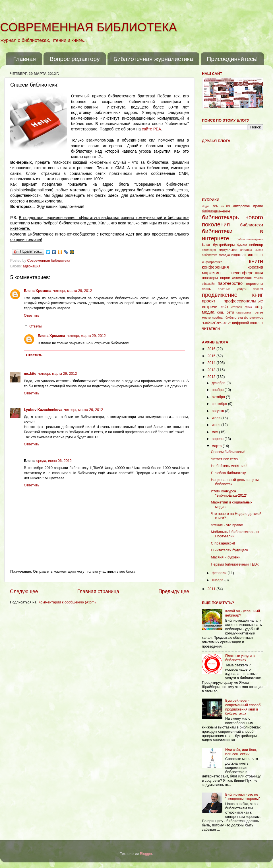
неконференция (247, 273)
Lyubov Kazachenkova (43, 410)
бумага (242, 245)
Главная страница (98, 591)
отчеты (258, 278)
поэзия (258, 289)
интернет (256, 255)
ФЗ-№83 (221, 206)
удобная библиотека (227, 318)
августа (219, 411)
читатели (211, 328)
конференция (215, 267)
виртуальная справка (235, 250)
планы (207, 289)
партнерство (230, 283)
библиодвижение (216, 211)
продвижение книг (232, 295)
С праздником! (223, 543)
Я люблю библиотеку (228, 473)
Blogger (146, 854)
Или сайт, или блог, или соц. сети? (241, 752)
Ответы (36, 326)
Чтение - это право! (227, 525)
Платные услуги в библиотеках (240, 658)
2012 (212, 377)
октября (219, 397)
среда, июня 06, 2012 (54, 461)
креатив (255, 267)
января (218, 580)
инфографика (212, 262)
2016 (212, 349)
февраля (220, 573)
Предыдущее (174, 591)
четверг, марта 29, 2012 (72, 291)
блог (206, 244)
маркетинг (212, 273)
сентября (220, 404)
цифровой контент (248, 323)
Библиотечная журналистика (153, 59)
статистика (244, 313)
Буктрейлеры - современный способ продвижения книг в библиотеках (243, 707)
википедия (209, 250)
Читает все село (224, 459)
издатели (239, 255)
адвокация (32, 266)
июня (217, 425)
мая (216, 432)
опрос (225, 278)
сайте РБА (151, 129)
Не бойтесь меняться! (229, 466)
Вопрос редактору (75, 59)
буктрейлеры (224, 245)
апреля (218, 439)
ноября (218, 390)
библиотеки (252, 225)
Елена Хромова (38, 291)
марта (217, 446)
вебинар (256, 245)
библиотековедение (250, 239)
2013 (212, 370)
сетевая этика (242, 307)
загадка (224, 255)
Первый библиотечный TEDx (235, 564)
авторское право (248, 206)
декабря (219, 383)
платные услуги (232, 289)
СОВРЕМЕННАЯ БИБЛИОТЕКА (88, 27)
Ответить (32, 316)
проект (209, 301)
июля (217, 418)
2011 (212, 589)
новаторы (210, 278)
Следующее (24, 591)
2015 (212, 356)
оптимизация (242, 278)
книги (256, 261)
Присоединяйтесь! (232, 59)
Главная (24, 59)
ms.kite (30, 374)
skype (206, 206)
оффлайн (208, 284)
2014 (212, 363)
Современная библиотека (49, 261)
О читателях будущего (229, 550)
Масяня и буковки (226, 557)
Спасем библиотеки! (228, 452)
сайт (225, 307)
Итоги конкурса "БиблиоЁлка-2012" (229, 493)
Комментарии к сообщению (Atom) (67, 602)
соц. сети (226, 312)
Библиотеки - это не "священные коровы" (243, 797)
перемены (255, 284)
